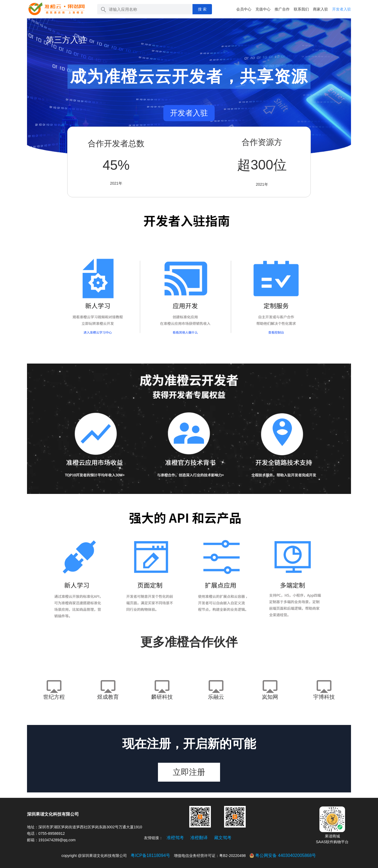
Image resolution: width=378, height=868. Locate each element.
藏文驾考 (223, 838)
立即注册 (189, 772)
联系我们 (301, 9)
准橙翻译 (199, 838)
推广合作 (282, 9)
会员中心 (244, 9)
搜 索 (202, 9)
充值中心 (263, 9)
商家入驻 (320, 9)
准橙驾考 (175, 838)
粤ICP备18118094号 (150, 855)
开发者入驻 (342, 9)
